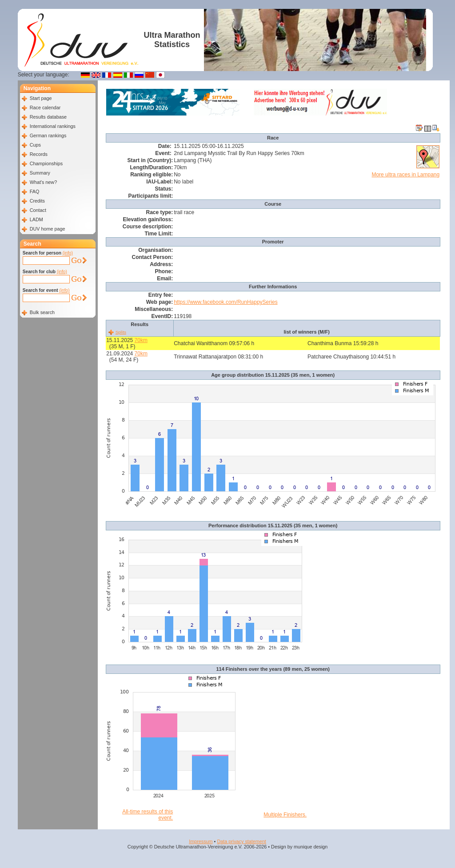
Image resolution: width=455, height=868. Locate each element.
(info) (68, 253)
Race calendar (45, 108)
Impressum (201, 841)
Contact (38, 210)
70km (141, 340)
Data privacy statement (241, 841)
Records (39, 154)
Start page (41, 98)
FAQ (35, 191)
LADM (36, 219)
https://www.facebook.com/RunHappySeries (226, 302)
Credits (37, 201)
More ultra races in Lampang (405, 175)
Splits (121, 332)
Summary (40, 173)
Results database (48, 117)
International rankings (53, 126)
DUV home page (48, 229)
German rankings (48, 135)
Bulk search (42, 312)
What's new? (43, 182)
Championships (46, 163)
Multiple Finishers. (285, 815)
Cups (35, 145)
